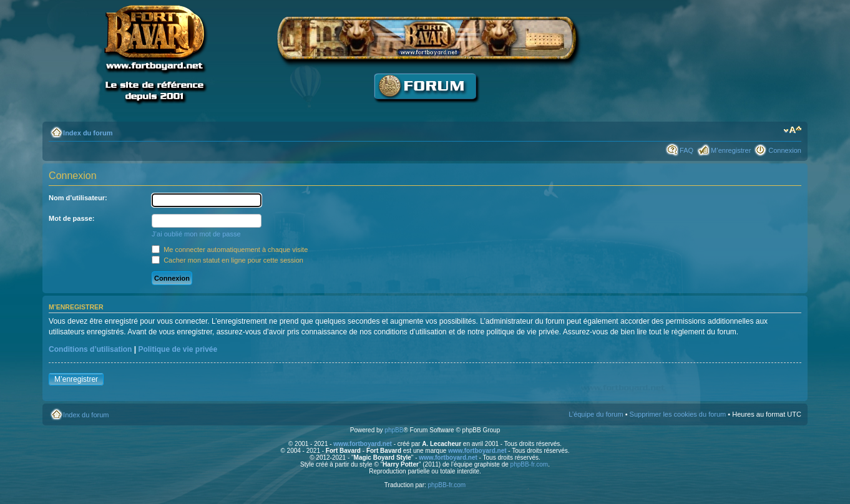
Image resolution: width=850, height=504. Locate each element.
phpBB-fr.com (530, 464)
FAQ (686, 150)
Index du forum (88, 133)
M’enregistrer (731, 150)
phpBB (394, 430)
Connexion (785, 150)
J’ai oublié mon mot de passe (196, 234)
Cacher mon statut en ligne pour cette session (227, 260)
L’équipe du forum (596, 414)
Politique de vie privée (178, 349)
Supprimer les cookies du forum (678, 414)
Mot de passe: (71, 218)
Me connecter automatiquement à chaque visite (230, 250)
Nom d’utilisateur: (78, 198)
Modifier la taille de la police (792, 130)
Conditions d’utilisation (90, 349)
